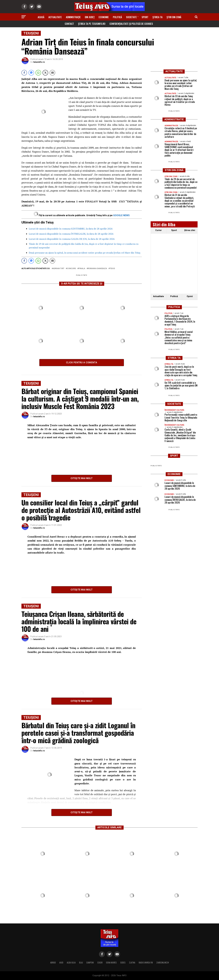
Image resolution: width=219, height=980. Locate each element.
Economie (104, 17)
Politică (117, 17)
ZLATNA (132, 962)
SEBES (123, 962)
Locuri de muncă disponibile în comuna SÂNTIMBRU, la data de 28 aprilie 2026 (71, 229)
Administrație (73, 17)
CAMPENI (90, 962)
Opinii (190, 296)
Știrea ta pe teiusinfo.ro (92, 24)
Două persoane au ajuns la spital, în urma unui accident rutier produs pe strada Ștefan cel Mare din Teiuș (85, 253)
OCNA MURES (111, 962)
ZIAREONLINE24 (163, 962)
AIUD (61, 962)
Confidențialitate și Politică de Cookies (131, 24)
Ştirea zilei (190, 230)
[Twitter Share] (45, 73)
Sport (145, 17)
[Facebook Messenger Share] (31, 73)
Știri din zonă (174, 17)
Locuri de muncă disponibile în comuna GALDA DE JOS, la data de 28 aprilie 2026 (72, 239)
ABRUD (53, 962)
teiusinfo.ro (39, 62)
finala (82, 269)
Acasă (41, 17)
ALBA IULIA (71, 962)
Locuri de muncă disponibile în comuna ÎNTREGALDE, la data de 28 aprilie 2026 (71, 234)
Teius (112, 269)
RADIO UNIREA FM (146, 962)
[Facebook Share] (24, 73)
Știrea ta (157, 17)
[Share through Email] (52, 73)
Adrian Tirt (59, 269)
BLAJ (81, 962)
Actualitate (55, 17)
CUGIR (100, 962)
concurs (71, 269)
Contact (69, 24)
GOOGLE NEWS (121, 215)
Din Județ (90, 17)
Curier (159, 230)
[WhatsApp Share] (38, 73)
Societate (131, 17)
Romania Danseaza (97, 269)
